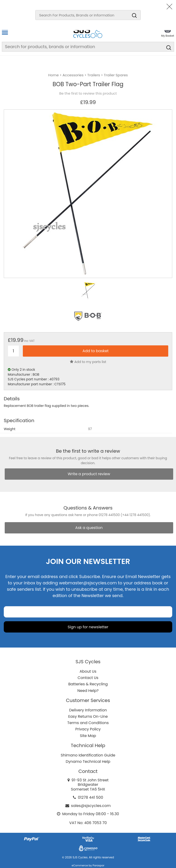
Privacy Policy (88, 729)
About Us (88, 671)
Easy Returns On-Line (88, 716)
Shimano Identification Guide (88, 755)
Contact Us (88, 678)
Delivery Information (88, 710)
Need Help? (88, 691)
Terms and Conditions (88, 723)
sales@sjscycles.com (91, 806)
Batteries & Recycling (88, 684)
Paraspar (98, 865)
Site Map (88, 736)
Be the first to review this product (88, 93)
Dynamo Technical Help (88, 762)
